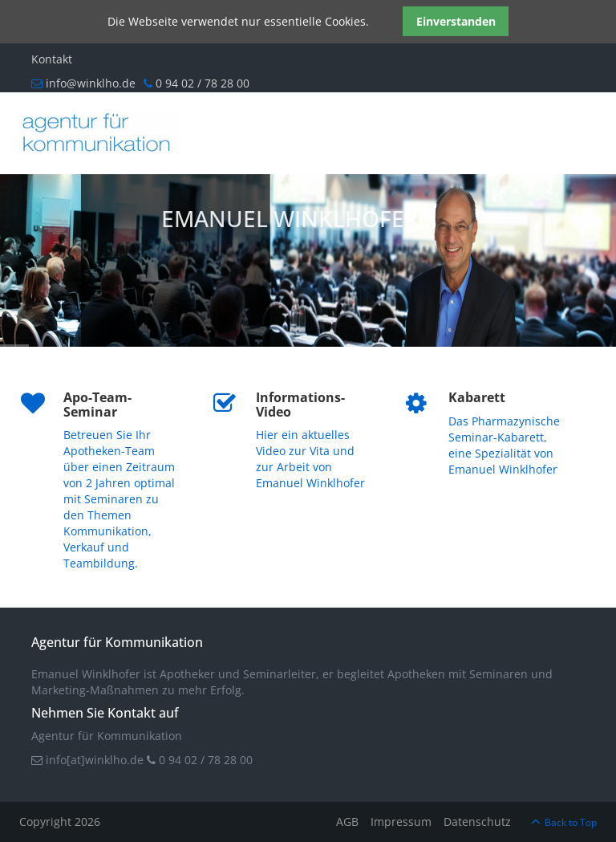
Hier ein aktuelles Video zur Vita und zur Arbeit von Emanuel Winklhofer (310, 459)
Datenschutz (477, 822)
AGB (347, 822)
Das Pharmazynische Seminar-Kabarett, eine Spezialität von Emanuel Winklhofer (504, 445)
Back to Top (571, 822)
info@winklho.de (83, 83)
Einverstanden (456, 21)
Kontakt (52, 59)
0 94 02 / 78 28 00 (204, 760)
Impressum (401, 822)
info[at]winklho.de (93, 760)
